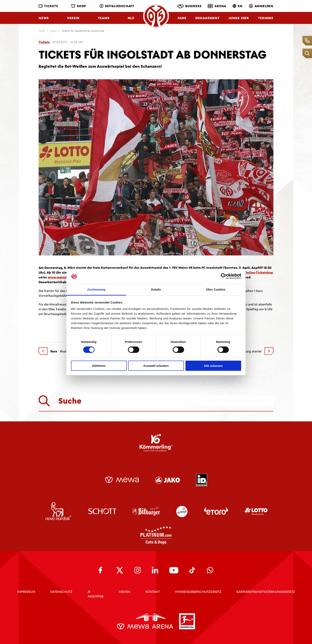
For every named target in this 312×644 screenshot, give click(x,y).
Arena (217, 6)
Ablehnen (99, 366)
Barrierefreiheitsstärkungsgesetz (266, 592)
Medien (124, 592)
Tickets (48, 6)
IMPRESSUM (26, 592)
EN (238, 6)
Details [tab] (156, 289)
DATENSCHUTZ (61, 592)
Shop (79, 6)
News (44, 18)
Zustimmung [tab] (96, 289)
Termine (266, 18)
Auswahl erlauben (156, 366)
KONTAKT (153, 592)
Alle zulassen (213, 366)
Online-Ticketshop (259, 273)
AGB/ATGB (96, 595)
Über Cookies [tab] (216, 289)
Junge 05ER (239, 18)
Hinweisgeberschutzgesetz (198, 592)
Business (190, 6)
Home (42, 31)
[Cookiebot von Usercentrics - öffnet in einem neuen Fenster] (224, 276)
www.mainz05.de (61, 277)
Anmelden (261, 6)
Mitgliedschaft (117, 6)
